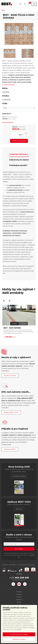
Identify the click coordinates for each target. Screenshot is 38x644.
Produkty (19, 592)
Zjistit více (19, 509)
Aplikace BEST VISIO (11, 412)
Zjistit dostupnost (8, 122)
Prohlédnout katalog (19, 476)
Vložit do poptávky (19, 141)
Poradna (19, 597)
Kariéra (19, 602)
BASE (3, 10)
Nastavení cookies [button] (19, 639)
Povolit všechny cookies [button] (19, 634)
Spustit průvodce (10, 376)
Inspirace (19, 594)
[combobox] (19, 108)
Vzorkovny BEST (10, 449)
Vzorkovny (19, 600)
